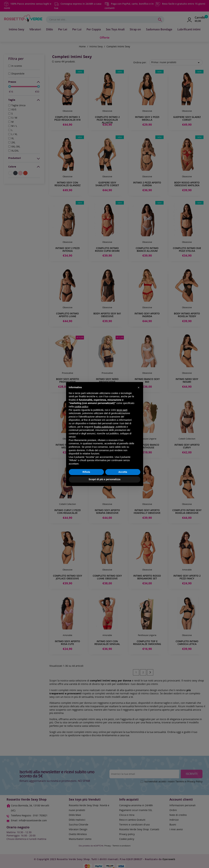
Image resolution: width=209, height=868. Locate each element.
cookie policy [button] (81, 407)
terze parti (122, 410)
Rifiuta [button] (86, 472)
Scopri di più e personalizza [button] (104, 479)
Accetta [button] (123, 472)
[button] (139, 387)
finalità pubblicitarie (104, 427)
